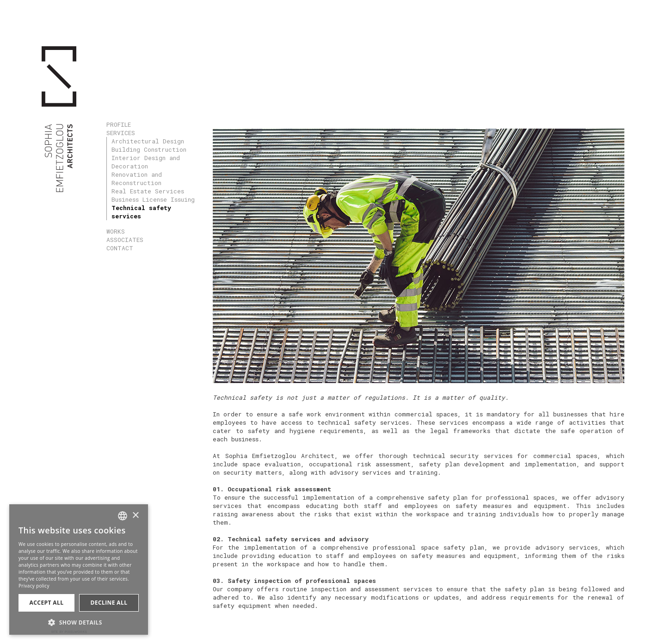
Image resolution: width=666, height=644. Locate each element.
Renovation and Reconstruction (137, 179)
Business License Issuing (153, 199)
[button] (79, 622)
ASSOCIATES (125, 240)
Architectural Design (148, 141)
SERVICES (121, 133)
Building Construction (149, 149)
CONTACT (120, 248)
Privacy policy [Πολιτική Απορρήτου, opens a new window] (34, 586)
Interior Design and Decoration (146, 162)
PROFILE (119, 124)
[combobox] (123, 516)
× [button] (135, 516)
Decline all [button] (109, 603)
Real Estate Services (148, 191)
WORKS (116, 231)
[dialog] (79, 570)
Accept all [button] (47, 603)
